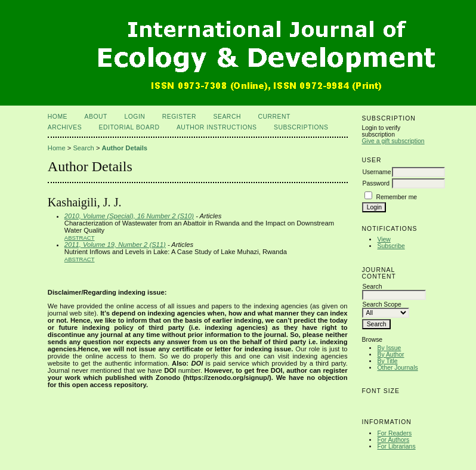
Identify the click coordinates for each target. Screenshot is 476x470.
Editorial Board (129, 127)
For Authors (393, 440)
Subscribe (391, 246)
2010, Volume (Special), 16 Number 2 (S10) (129, 216)
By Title (387, 361)
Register (179, 117)
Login (135, 117)
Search (227, 117)
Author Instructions (217, 127)
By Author (390, 355)
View (384, 239)
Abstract (80, 238)
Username (376, 172)
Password (376, 183)
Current (274, 117)
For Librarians (396, 446)
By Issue (389, 348)
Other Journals (397, 368)
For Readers (394, 433)
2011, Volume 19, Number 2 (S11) (115, 245)
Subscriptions (301, 127)
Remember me (396, 197)
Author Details (125, 148)
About (96, 117)
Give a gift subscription (393, 141)
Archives (65, 127)
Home (58, 117)
